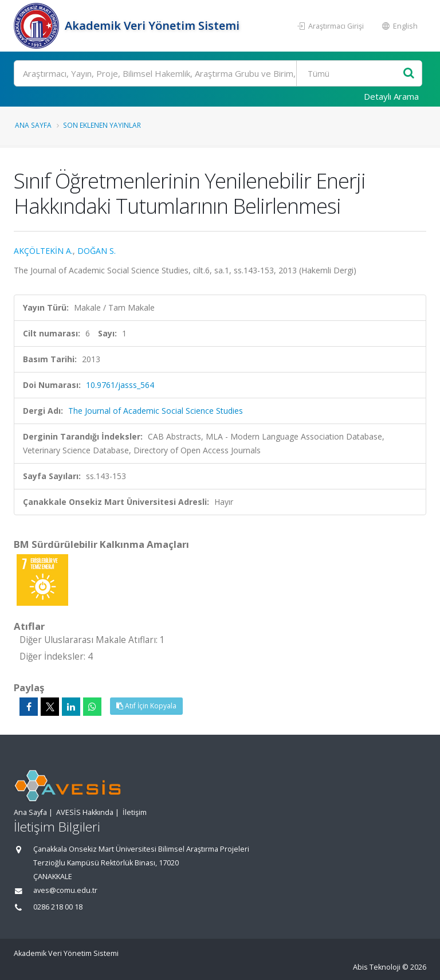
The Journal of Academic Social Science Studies (156, 411)
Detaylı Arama (391, 96)
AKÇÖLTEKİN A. (43, 251)
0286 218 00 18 (58, 907)
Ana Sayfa (33, 125)
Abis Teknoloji (377, 967)
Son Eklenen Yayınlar (102, 125)
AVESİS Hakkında (85, 812)
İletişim (135, 812)
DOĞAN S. (97, 251)
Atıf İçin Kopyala (146, 706)
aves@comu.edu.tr (65, 890)
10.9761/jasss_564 (120, 385)
